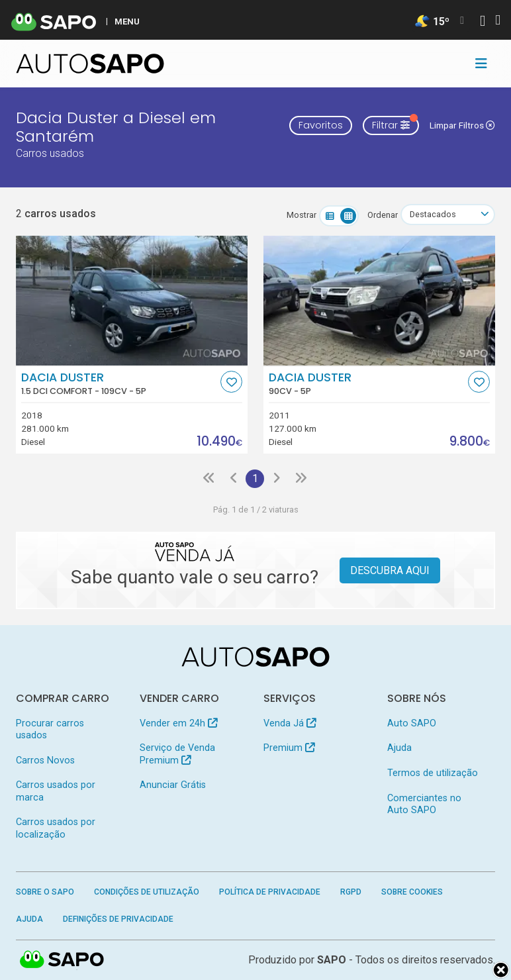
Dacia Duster (119, 383)
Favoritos (321, 125)
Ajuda (399, 748)
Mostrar (302, 215)
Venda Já (290, 723)
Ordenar (383, 215)
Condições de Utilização (147, 892)
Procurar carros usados (50, 729)
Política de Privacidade (270, 892)
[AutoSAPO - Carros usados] (90, 64)
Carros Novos (45, 760)
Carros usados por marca (56, 791)
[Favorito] (231, 382)
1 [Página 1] (255, 478)
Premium (289, 748)
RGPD (351, 892)
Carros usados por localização (56, 828)
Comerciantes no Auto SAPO (424, 804)
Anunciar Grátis (173, 785)
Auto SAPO (412, 723)
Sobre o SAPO (45, 892)
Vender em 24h (178, 723)
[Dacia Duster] (379, 301)
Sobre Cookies (412, 892)
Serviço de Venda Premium (177, 754)
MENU (127, 21)
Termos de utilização (433, 773)
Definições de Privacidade (118, 919)
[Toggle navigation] (481, 64)
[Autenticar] (483, 22)
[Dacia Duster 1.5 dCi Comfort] (132, 301)
